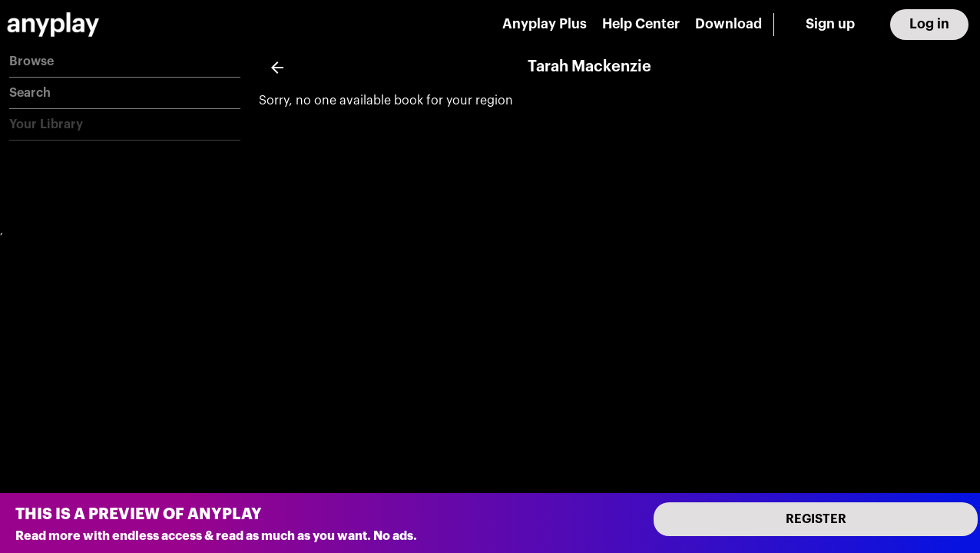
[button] (125, 62)
